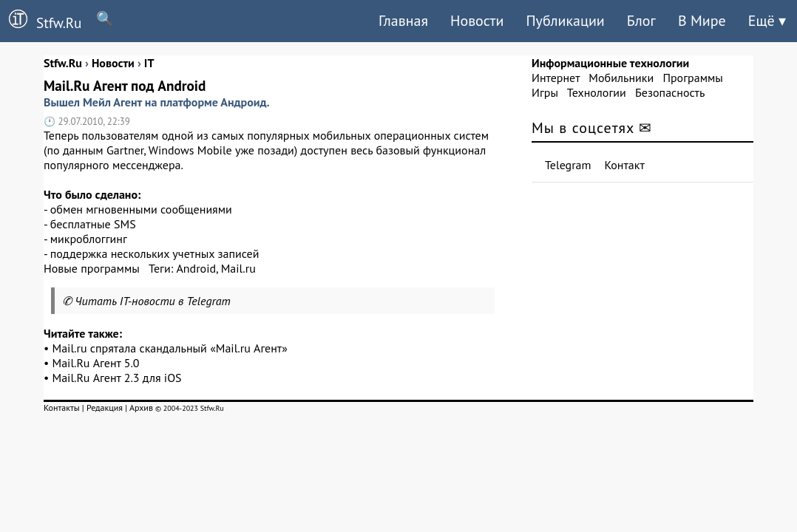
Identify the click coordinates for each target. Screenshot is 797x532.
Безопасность (670, 92)
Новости (477, 21)
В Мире (702, 21)
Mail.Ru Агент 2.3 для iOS (117, 378)
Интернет (556, 78)
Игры (545, 92)
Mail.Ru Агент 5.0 (96, 363)
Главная (403, 21)
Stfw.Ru (41, 21)
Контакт (625, 165)
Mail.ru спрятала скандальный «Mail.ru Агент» (170, 348)
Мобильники (621, 78)
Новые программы (92, 268)
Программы (692, 78)
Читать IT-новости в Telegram (153, 301)
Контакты (62, 407)
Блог (641, 21)
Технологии (597, 92)
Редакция (105, 407)
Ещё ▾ (767, 21)
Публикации (565, 21)
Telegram (568, 165)
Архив (141, 407)
